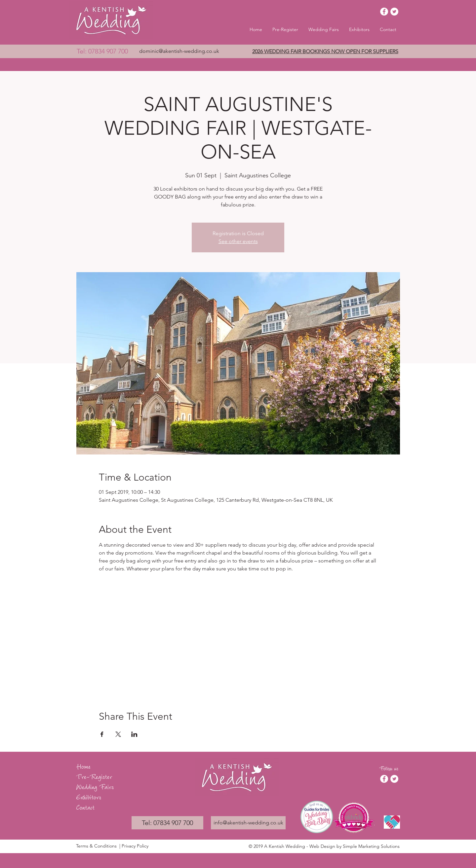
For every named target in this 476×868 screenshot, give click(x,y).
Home (83, 766)
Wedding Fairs (95, 786)
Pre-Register (94, 776)
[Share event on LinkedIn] (134, 734)
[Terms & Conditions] (97, 846)
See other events (238, 241)
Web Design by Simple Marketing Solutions (355, 846)
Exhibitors (89, 796)
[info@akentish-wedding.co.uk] (248, 823)
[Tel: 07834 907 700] (102, 51)
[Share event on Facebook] (102, 734)
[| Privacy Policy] (145, 846)
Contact (85, 807)
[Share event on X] (118, 734)
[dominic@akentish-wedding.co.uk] (179, 51)
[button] (324, 29)
